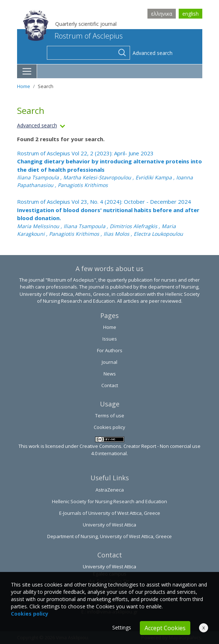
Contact (110, 385)
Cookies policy (109, 427)
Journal (109, 362)
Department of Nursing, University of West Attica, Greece (109, 536)
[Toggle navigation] (27, 71)
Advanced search (153, 53)
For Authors (110, 350)
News (110, 374)
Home (24, 86)
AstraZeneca (110, 490)
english (190, 14)
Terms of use (110, 416)
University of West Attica (109, 525)
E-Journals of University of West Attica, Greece (110, 513)
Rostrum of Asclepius (73, 36)
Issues (110, 339)
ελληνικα (162, 14)
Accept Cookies (165, 628)
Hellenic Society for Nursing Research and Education (109, 501)
